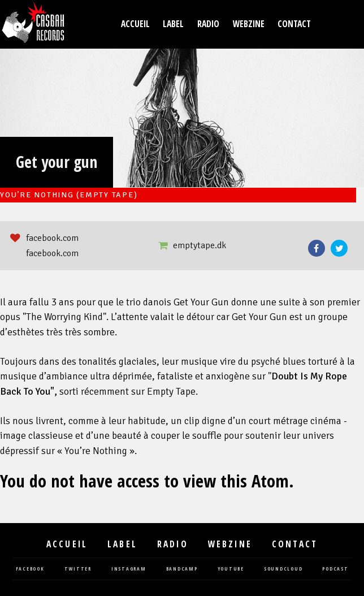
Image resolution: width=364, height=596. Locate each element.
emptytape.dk (200, 245)
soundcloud (283, 569)
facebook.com (52, 238)
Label (173, 24)
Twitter (339, 248)
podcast (335, 569)
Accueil (135, 24)
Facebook (317, 248)
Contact (294, 24)
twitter (78, 569)
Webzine (249, 24)
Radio (208, 24)
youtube (231, 569)
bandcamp (182, 569)
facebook (30, 569)
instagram (129, 569)
